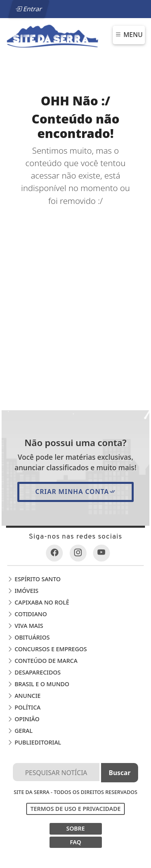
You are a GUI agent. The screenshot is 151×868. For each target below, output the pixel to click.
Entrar (29, 9)
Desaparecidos (34, 672)
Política (24, 707)
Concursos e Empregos (47, 649)
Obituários (28, 637)
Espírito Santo (34, 579)
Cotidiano (27, 614)
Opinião (23, 719)
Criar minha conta (75, 492)
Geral (20, 731)
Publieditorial (34, 742)
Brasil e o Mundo (38, 684)
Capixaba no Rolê (38, 602)
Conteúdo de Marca (42, 661)
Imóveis (23, 591)
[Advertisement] (75, 287)
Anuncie (24, 696)
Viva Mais (25, 626)
